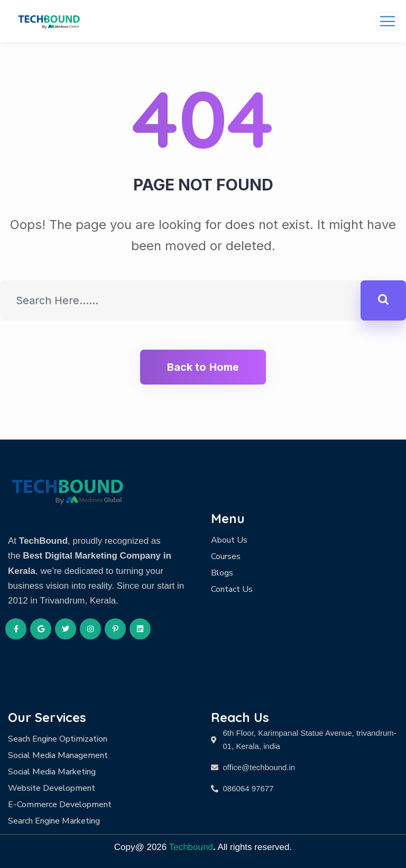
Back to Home (203, 367)
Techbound (191, 847)
